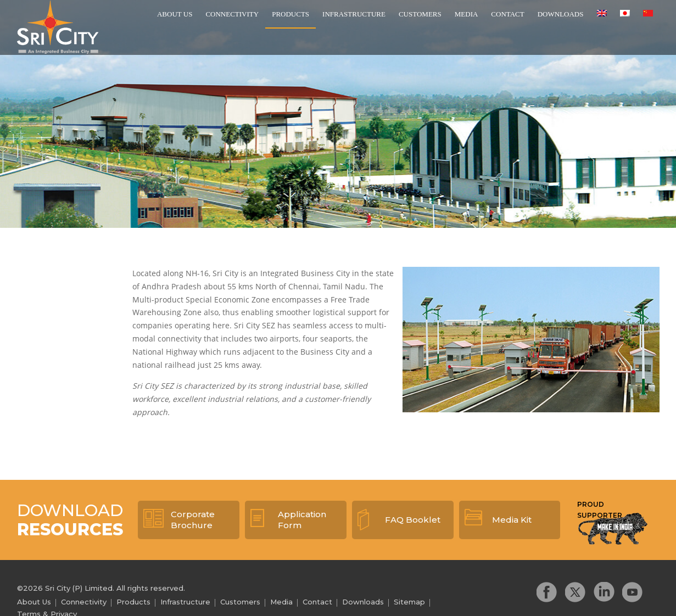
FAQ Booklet (413, 520)
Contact (507, 14)
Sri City (58, 27)
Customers (420, 14)
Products (290, 14)
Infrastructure (354, 14)
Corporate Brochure (193, 520)
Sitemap (409, 602)
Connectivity (232, 14)
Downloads (561, 14)
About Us (175, 14)
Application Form (302, 520)
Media (467, 14)
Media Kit (512, 520)
